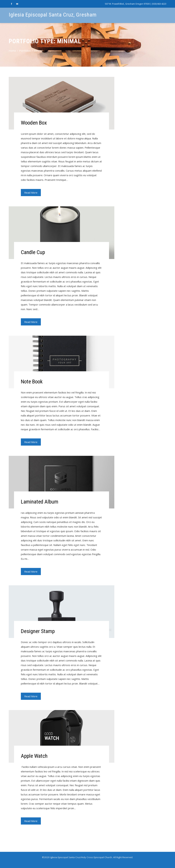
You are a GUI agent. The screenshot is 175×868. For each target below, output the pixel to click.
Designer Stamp (38, 631)
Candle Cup (33, 252)
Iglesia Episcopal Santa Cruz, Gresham (53, 15)
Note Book (32, 382)
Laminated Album (40, 502)
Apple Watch (34, 756)
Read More (31, 193)
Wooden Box (34, 123)
